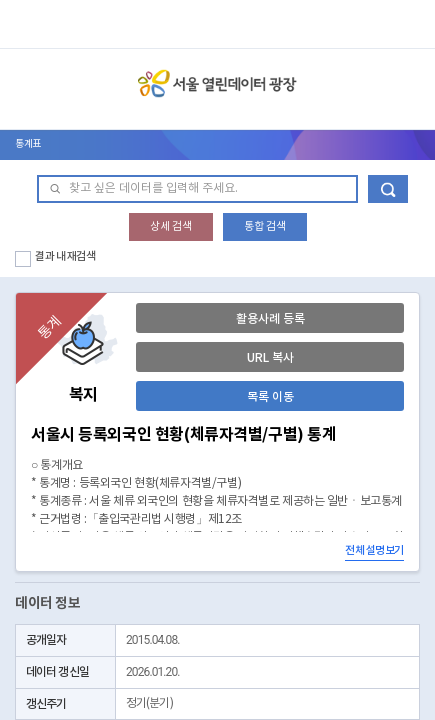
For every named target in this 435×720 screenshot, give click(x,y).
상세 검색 (171, 226)
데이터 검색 (388, 189)
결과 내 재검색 (65, 256)
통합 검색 (265, 226)
